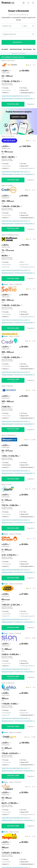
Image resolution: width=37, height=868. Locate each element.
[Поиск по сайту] (28, 3)
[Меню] (33, 3)
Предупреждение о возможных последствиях (18, 99)
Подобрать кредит (18, 117)
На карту (5, 49)
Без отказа (27, 49)
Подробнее (31, 104)
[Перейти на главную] (8, 3)
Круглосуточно (16, 49)
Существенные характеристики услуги (16, 96)
